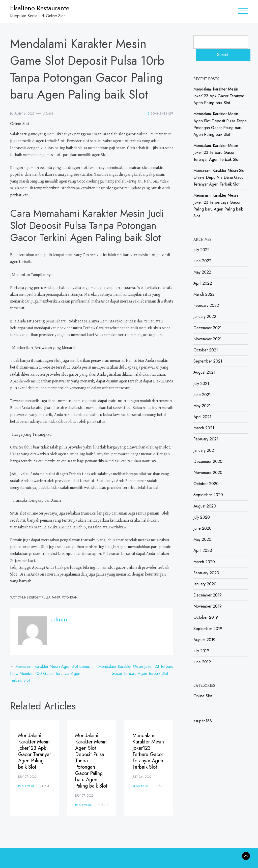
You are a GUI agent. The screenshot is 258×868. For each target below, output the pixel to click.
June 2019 (202, 662)
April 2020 (203, 550)
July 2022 (202, 250)
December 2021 (208, 328)
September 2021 (208, 361)
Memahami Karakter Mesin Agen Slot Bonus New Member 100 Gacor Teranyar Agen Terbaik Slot (50, 673)
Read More (26, 786)
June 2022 (202, 261)
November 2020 (208, 473)
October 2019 (206, 617)
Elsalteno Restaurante (40, 8)
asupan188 (203, 721)
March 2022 (204, 294)
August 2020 (205, 506)
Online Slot (19, 124)
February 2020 (206, 573)
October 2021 (206, 350)
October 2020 (206, 484)
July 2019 (201, 651)
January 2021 (205, 450)
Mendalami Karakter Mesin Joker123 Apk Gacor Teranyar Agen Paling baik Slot (35, 751)
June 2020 (203, 528)
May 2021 (202, 406)
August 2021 (204, 372)
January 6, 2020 (22, 114)
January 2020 (205, 584)
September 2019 (208, 629)
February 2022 (206, 305)
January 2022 (205, 317)
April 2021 (202, 417)
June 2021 (202, 395)
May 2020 (202, 539)
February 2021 (206, 439)
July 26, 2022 (142, 777)
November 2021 (208, 339)
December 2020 (208, 461)
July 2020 (202, 517)
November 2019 (208, 606)
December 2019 (208, 595)
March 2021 (204, 428)
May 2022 (202, 272)
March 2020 (204, 562)
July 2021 (201, 384)
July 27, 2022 (27, 777)
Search (223, 55)
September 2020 (208, 495)
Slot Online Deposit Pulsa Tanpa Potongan (44, 597)
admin (48, 114)
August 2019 (204, 640)
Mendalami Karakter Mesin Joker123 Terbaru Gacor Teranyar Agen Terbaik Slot (148, 751)
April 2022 (203, 283)
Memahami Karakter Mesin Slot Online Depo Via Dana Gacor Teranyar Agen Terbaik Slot (219, 177)
